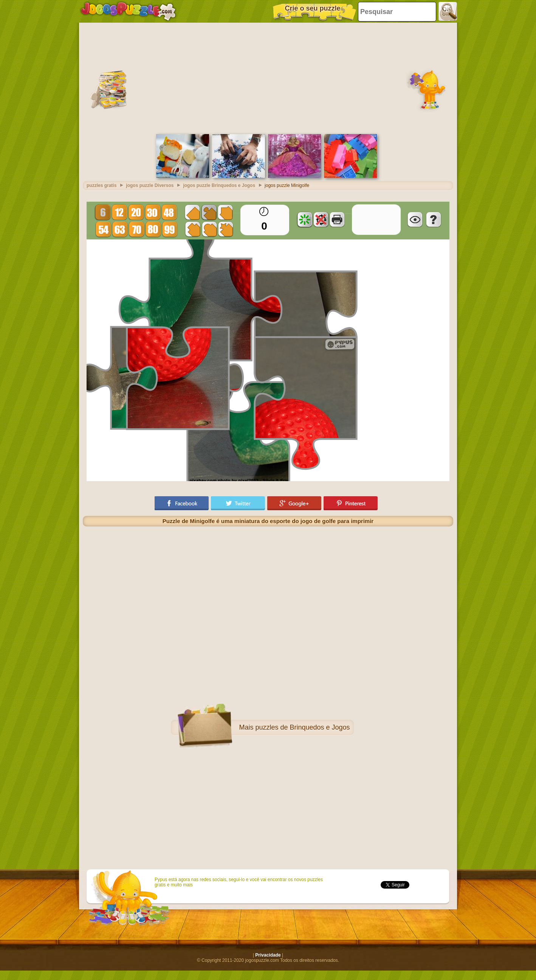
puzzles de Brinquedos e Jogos (302, 727)
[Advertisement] (268, 77)
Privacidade (268, 955)
